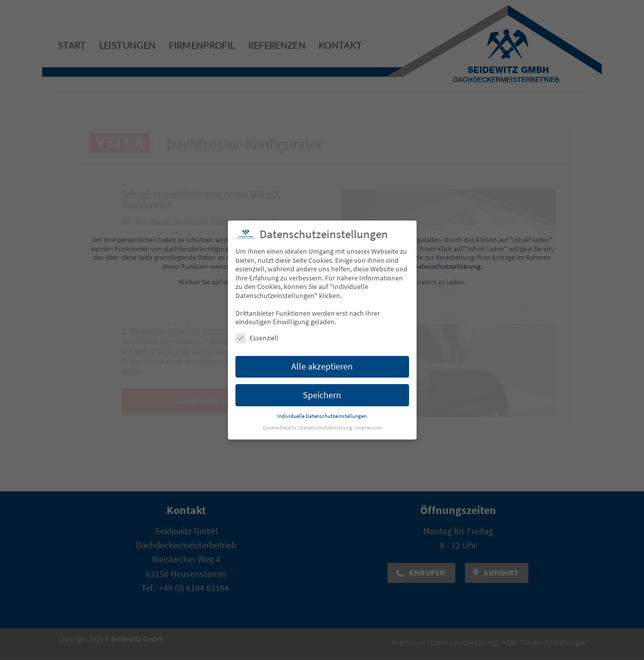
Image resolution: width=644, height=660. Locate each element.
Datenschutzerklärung (326, 413)
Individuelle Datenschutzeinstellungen (322, 401)
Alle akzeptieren (322, 352)
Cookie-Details (279, 413)
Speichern (322, 380)
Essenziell (257, 323)
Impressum (369, 413)
